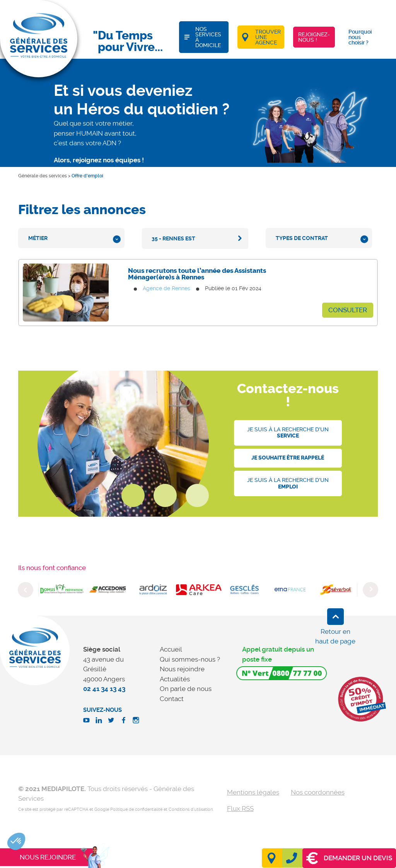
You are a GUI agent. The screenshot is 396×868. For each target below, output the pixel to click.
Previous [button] (26, 590)
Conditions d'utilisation (191, 809)
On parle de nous (186, 689)
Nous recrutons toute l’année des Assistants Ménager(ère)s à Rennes (197, 274)
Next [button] (370, 590)
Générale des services (43, 176)
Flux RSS (240, 808)
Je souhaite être (288, 458)
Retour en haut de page (335, 637)
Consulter (348, 310)
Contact (172, 699)
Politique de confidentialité (136, 809)
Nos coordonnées (318, 792)
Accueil (171, 649)
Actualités (175, 679)
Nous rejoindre (182, 669)
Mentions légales (253, 792)
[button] (16, 841)
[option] (62, 590)
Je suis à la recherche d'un (288, 433)
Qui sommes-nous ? (190, 659)
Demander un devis (349, 858)
